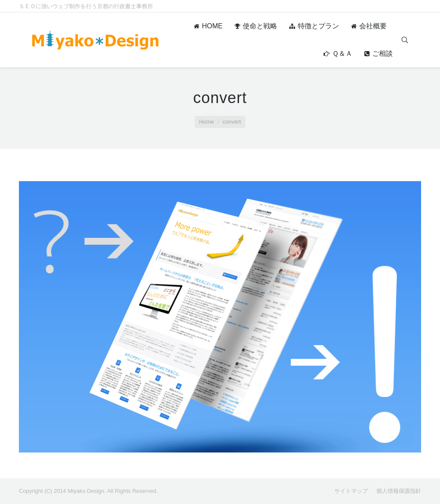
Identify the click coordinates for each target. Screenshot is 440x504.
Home (206, 122)
